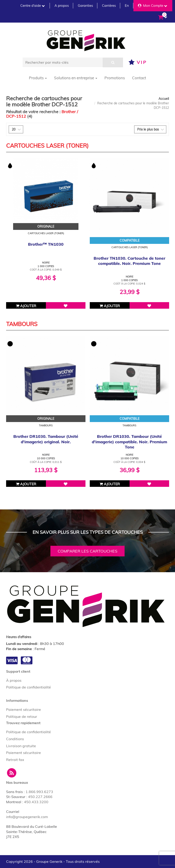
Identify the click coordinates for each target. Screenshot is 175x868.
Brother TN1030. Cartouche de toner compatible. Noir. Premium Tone (129, 261)
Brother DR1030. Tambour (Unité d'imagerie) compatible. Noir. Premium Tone (129, 442)
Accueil (164, 99)
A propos (62, 6)
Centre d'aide (33, 6)
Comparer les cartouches (87, 551)
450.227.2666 (40, 797)
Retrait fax (15, 760)
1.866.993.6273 (39, 792)
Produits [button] (38, 78)
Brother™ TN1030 (46, 244)
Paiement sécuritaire (24, 709)
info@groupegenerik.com (27, 817)
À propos (14, 680)
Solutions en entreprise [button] (76, 78)
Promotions (115, 78)
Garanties (85, 6)
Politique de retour (22, 716)
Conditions (15, 739)
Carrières (109, 6)
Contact (139, 78)
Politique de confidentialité (28, 687)
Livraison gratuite (21, 746)
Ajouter (26, 306)
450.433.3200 (36, 802)
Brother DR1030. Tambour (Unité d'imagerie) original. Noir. (46, 439)
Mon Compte (153, 6)
